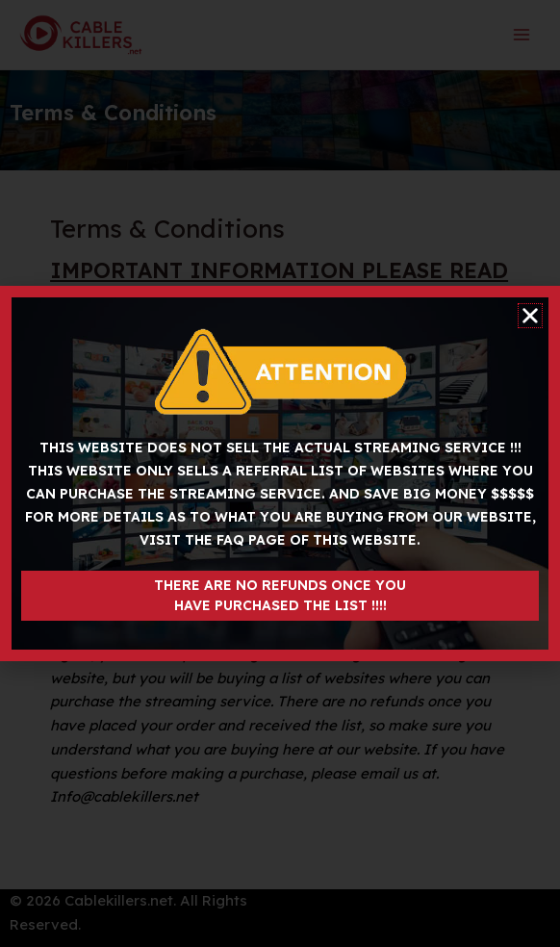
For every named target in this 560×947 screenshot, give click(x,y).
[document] (280, 473)
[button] (530, 316)
